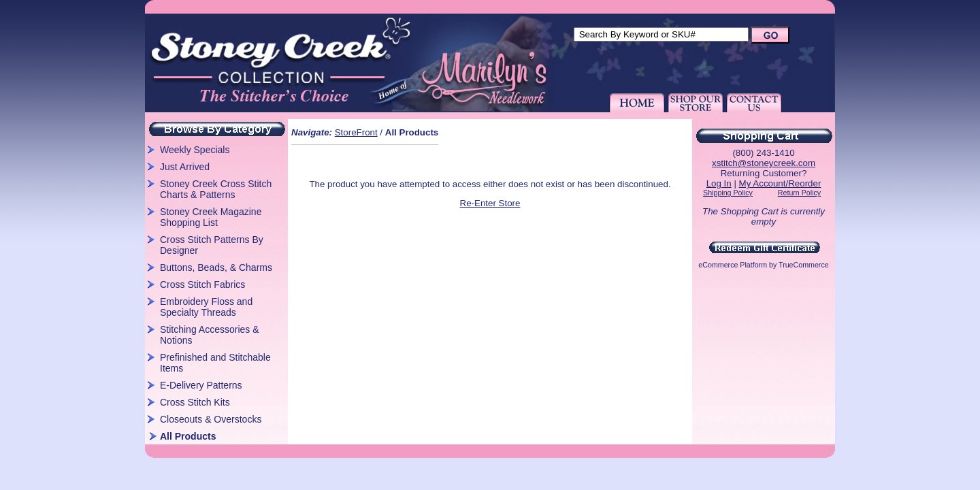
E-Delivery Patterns (201, 385)
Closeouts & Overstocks (211, 419)
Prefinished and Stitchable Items (215, 363)
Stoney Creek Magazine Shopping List (211, 217)
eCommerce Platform (733, 265)
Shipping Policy (728, 193)
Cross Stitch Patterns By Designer (212, 245)
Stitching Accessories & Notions (210, 335)
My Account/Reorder (780, 183)
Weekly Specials (195, 150)
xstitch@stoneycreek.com (764, 163)
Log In (719, 183)
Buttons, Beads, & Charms (216, 267)
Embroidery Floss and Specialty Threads (206, 307)
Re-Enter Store (490, 203)
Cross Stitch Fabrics (202, 284)
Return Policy (799, 193)
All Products (188, 436)
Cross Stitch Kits (195, 402)
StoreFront (356, 132)
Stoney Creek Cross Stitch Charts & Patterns (216, 189)
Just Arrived (185, 167)
